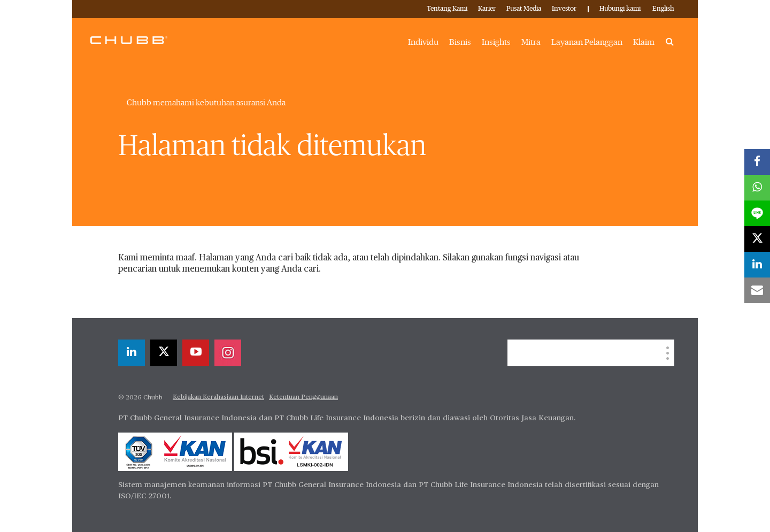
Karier (487, 9)
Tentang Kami (447, 9)
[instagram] (228, 353)
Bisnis (460, 42)
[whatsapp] (757, 188)
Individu (423, 42)
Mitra (531, 42)
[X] (164, 353)
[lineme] (757, 213)
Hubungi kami (620, 9)
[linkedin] (132, 353)
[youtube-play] (196, 353)
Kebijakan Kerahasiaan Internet (218, 397)
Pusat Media (524, 9)
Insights (496, 42)
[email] (757, 290)
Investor (564, 9)
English (663, 9)
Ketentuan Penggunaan (303, 397)
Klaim (644, 42)
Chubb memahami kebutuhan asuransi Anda (206, 103)
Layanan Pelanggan (587, 42)
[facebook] (757, 162)
